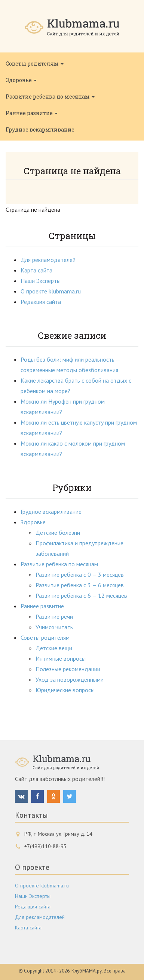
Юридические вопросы (65, 690)
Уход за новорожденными (70, 679)
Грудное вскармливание (40, 129)
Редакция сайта (41, 302)
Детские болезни (58, 533)
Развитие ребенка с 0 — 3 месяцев (80, 575)
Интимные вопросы (61, 658)
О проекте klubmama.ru (51, 291)
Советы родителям (35, 64)
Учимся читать (54, 627)
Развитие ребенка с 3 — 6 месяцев (80, 585)
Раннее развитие (32, 113)
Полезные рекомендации (68, 669)
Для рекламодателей (48, 260)
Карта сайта (36, 270)
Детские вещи (54, 648)
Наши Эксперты (41, 281)
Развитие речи (54, 616)
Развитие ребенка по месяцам (50, 97)
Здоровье (21, 80)
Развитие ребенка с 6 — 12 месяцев (81, 595)
